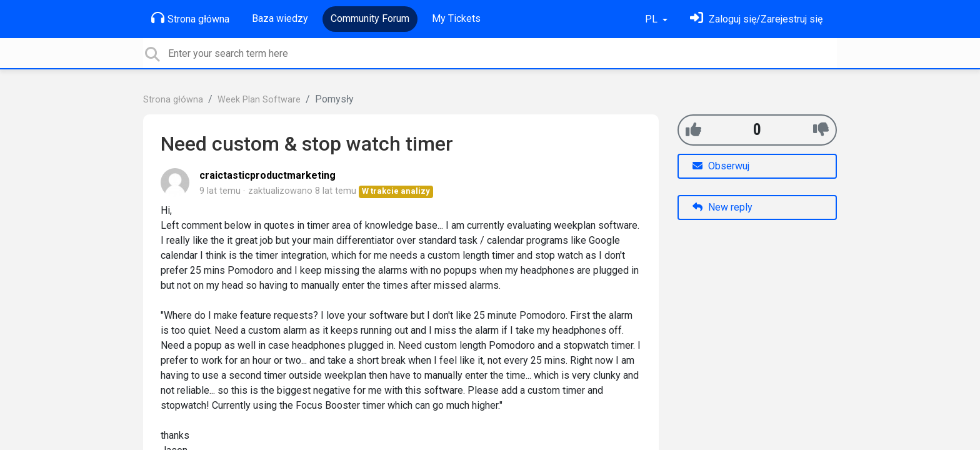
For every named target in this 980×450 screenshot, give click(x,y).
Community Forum (370, 18)
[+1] (693, 130)
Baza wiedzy (280, 18)
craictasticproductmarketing (267, 175)
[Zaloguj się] (756, 19)
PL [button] (652, 19)
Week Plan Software (259, 100)
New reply (722, 207)
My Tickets (456, 18)
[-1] (821, 130)
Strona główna (190, 18)
